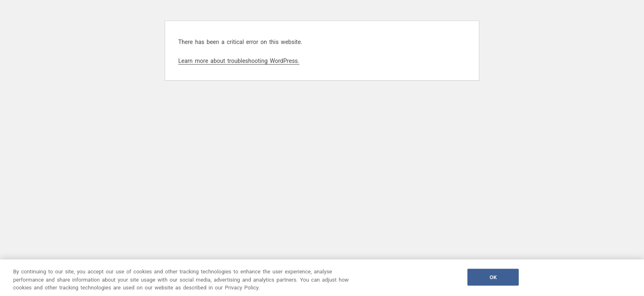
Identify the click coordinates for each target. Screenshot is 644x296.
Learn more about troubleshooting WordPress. (239, 61)
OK (493, 277)
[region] (322, 278)
